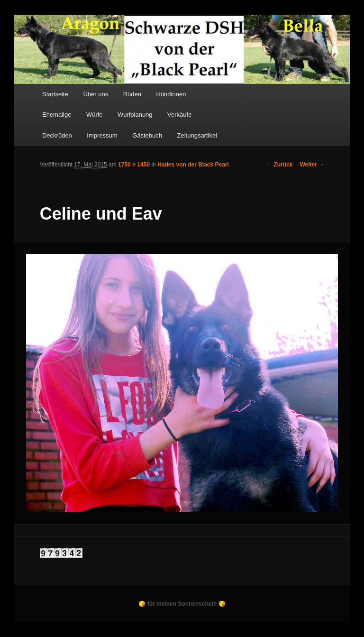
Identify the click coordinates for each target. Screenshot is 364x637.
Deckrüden (57, 135)
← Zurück (279, 165)
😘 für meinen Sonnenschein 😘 (182, 604)
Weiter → (312, 165)
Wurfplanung (135, 115)
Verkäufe (179, 115)
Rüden (132, 94)
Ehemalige (57, 115)
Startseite (55, 94)
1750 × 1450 (134, 165)
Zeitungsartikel (197, 135)
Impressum (102, 135)
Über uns (96, 94)
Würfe (95, 115)
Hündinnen (171, 94)
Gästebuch (147, 135)
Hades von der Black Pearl (193, 165)
